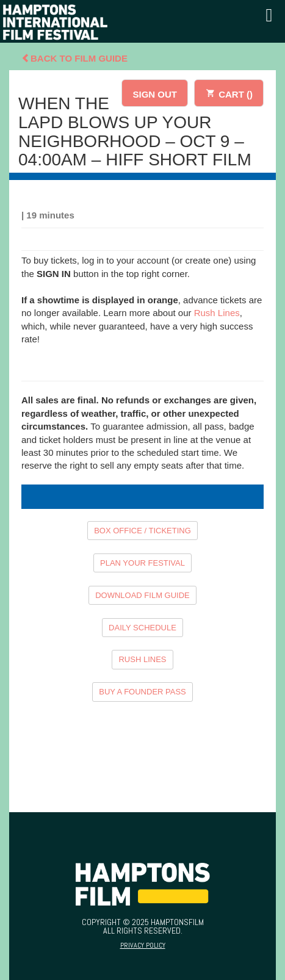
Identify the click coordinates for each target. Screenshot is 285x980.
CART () (229, 92)
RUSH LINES (142, 659)
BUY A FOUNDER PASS (142, 692)
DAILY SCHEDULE (142, 628)
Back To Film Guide (74, 58)
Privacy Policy (143, 945)
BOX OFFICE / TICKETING (142, 531)
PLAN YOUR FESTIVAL (142, 563)
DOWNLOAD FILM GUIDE (142, 595)
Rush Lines (217, 313)
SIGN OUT (155, 94)
